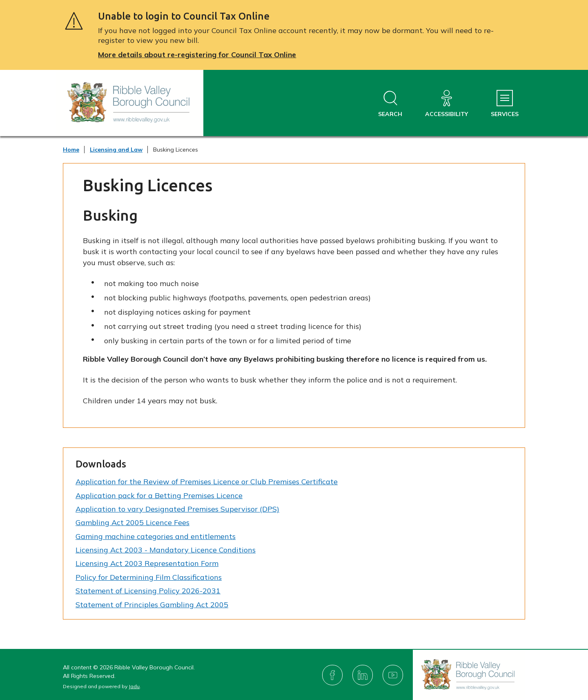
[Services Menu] (505, 104)
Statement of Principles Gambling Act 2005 (152, 605)
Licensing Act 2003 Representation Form (147, 563)
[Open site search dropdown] (390, 104)
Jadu (134, 686)
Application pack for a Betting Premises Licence (159, 495)
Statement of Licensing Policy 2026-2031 (148, 591)
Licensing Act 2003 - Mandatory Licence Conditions (166, 550)
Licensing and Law (116, 150)
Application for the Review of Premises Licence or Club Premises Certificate (207, 482)
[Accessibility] (447, 104)
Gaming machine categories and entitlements (156, 536)
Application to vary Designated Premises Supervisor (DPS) (177, 509)
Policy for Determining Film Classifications (149, 577)
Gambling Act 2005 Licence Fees (133, 522)
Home (71, 150)
